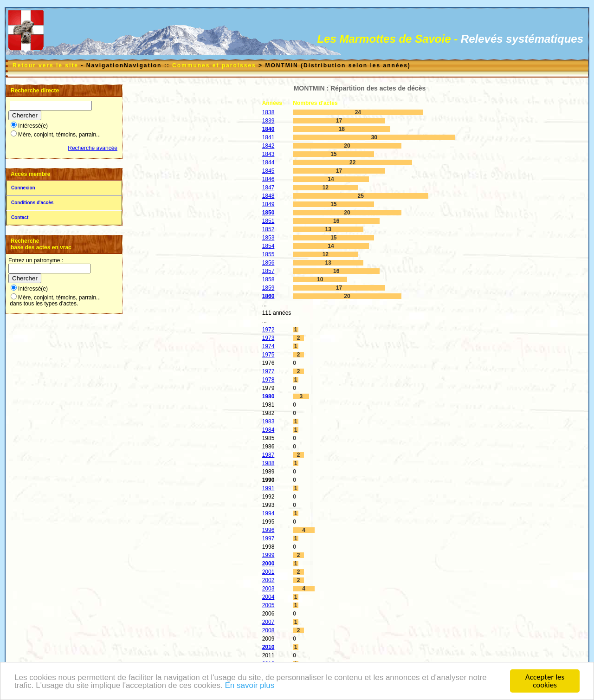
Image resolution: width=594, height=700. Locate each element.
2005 (268, 605)
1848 (268, 196)
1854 (268, 246)
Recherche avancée (93, 148)
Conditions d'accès (32, 203)
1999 (268, 555)
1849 (268, 204)
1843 (268, 154)
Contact (20, 217)
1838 (268, 112)
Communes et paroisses (214, 65)
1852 (268, 229)
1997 (268, 538)
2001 (268, 572)
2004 (268, 597)
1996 (268, 530)
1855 (268, 254)
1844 (268, 162)
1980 (268, 396)
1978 (268, 380)
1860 (268, 296)
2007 (268, 622)
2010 (268, 647)
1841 (268, 137)
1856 (268, 263)
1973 (268, 338)
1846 (268, 179)
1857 (268, 271)
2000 (268, 564)
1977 (268, 371)
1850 (268, 213)
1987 (268, 455)
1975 (268, 355)
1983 (268, 421)
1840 (268, 129)
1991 (268, 488)
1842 (268, 146)
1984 (268, 430)
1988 (268, 463)
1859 (268, 288)
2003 (268, 589)
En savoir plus (249, 686)
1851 (268, 221)
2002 (268, 580)
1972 (268, 330)
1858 (268, 279)
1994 (268, 513)
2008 (268, 630)
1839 (268, 121)
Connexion (23, 188)
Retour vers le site (45, 65)
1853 (268, 238)
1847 (268, 188)
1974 (268, 346)
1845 (268, 171)
